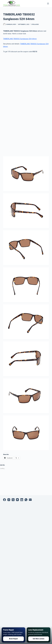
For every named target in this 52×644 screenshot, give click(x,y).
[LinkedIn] (22, 500)
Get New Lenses (39, 639)
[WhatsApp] (26, 500)
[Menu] (48, 4)
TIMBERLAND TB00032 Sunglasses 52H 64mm (20, 39)
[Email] (30, 500)
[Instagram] (9, 500)
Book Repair (13, 639)
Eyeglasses (35, 24)
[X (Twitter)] (13, 500)
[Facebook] (4, 500)
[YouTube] (17, 500)
